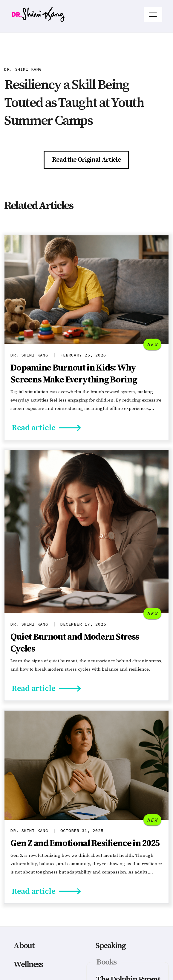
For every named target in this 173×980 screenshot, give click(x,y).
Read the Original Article (86, 160)
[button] (153, 15)
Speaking (111, 946)
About (24, 946)
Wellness (28, 964)
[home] (77, 15)
